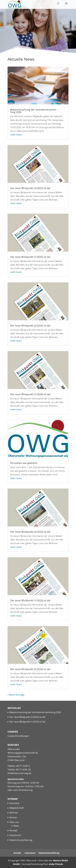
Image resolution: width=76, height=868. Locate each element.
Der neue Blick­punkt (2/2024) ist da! (30, 326)
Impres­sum (15, 835)
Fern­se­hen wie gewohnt (24, 463)
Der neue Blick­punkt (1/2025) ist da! (30, 257)
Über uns (14, 822)
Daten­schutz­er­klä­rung (21, 840)
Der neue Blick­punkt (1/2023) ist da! (30, 600)
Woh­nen (14, 813)
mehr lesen (16, 135)
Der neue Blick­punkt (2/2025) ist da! (30, 188)
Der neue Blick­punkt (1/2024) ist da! (30, 394)
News (16, 826)
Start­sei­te (14, 803)
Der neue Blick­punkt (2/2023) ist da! (30, 532)
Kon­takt (13, 830)
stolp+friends (56, 864)
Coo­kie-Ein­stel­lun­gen (18, 736)
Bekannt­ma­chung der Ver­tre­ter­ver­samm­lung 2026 (34, 111)
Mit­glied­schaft (17, 808)
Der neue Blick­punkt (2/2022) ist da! (30, 669)
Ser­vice (13, 817)
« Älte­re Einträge (16, 695)
